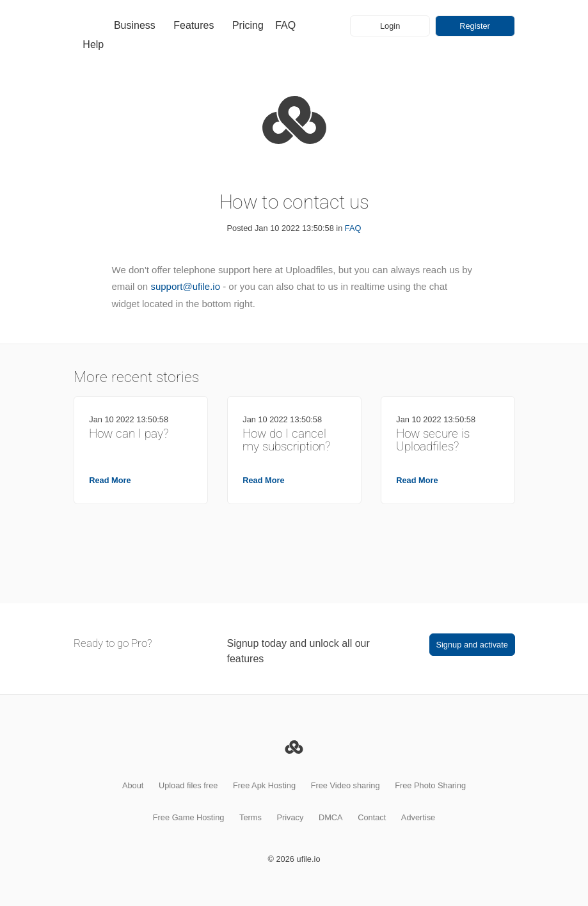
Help (93, 44)
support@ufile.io (185, 286)
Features (194, 25)
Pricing (248, 25)
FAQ (285, 25)
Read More (110, 480)
